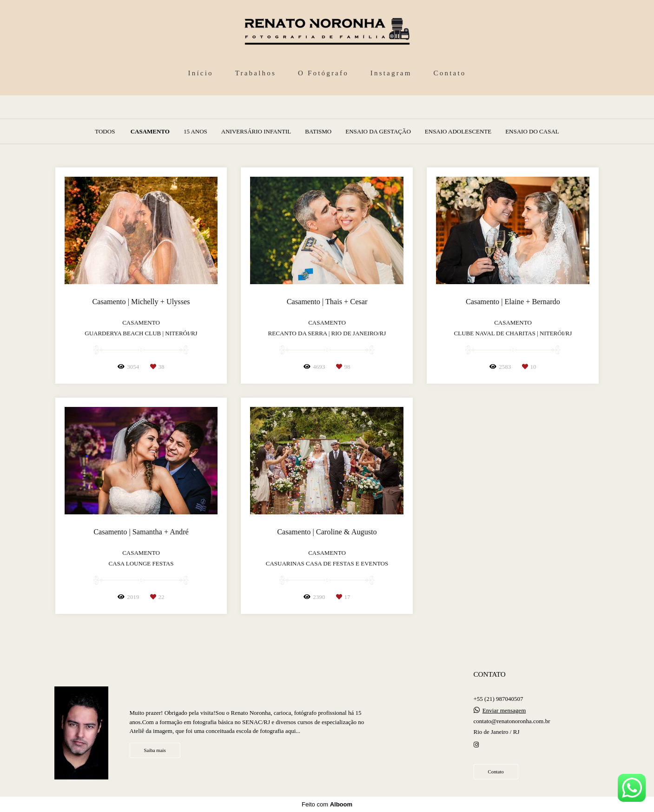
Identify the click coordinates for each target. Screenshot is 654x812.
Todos (105, 131)
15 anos (195, 131)
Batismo (318, 131)
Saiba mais (155, 750)
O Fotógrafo (323, 73)
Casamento (150, 131)
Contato (450, 73)
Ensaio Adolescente (458, 131)
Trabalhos (256, 73)
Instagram (391, 73)
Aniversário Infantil (256, 131)
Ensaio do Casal (532, 131)
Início (201, 73)
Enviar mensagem (504, 710)
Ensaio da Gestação (378, 131)
